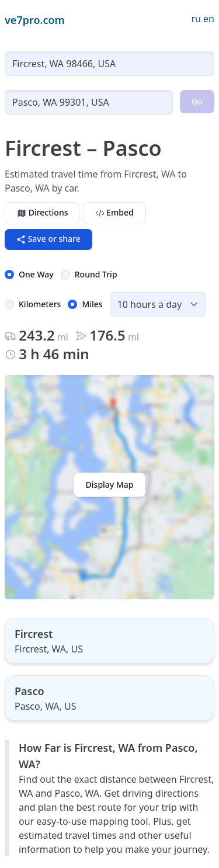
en (209, 19)
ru (196, 19)
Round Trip (96, 274)
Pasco (29, 691)
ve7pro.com (35, 20)
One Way (36, 274)
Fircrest (34, 634)
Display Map (110, 485)
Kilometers (40, 304)
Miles (92, 304)
